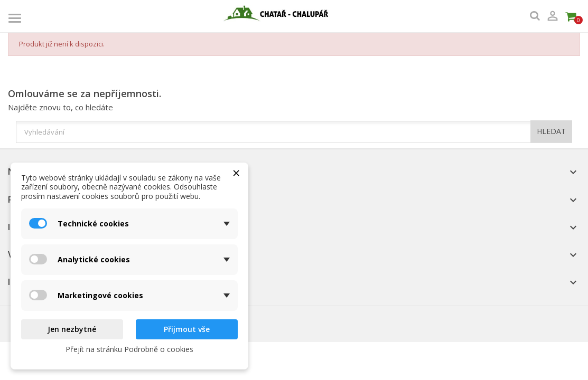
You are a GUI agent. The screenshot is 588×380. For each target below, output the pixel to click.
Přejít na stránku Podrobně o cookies (129, 349)
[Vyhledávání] (294, 132)
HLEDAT (551, 131)
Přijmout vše (187, 329)
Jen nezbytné (72, 329)
